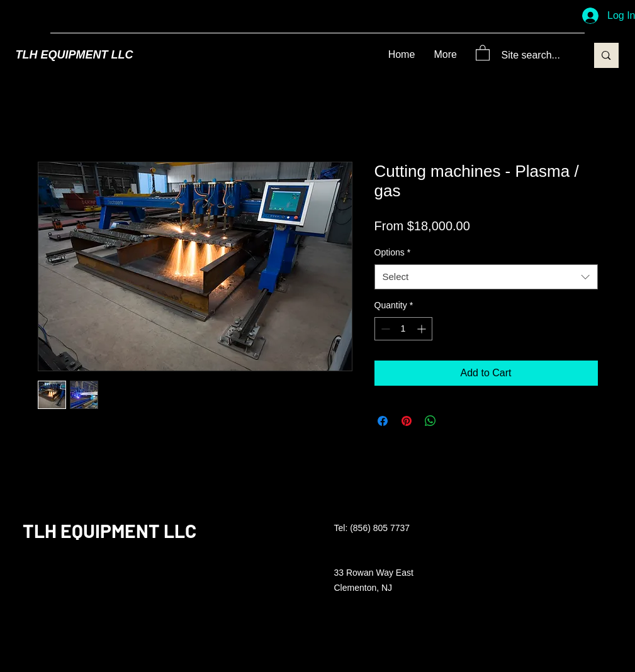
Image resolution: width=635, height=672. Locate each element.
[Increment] (423, 329)
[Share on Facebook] (383, 421)
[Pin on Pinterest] (407, 421)
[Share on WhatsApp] (430, 421)
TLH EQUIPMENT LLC (75, 55)
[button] (483, 52)
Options (393, 252)
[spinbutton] (403, 329)
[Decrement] (384, 329)
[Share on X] (454, 421)
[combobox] (486, 277)
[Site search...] (535, 55)
